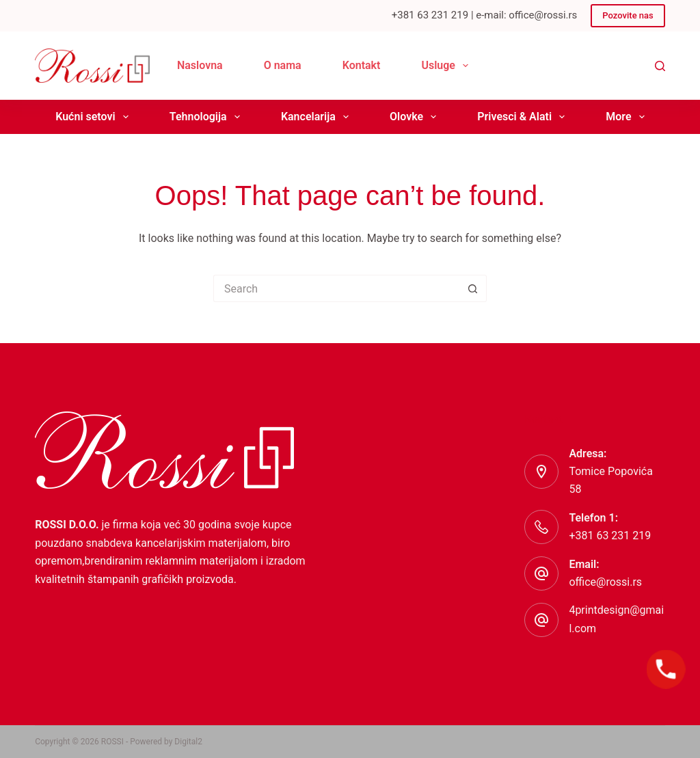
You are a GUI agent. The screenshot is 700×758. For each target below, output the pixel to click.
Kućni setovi (95, 117)
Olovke (416, 117)
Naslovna (200, 65)
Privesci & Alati (524, 117)
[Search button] (473, 288)
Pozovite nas (628, 15)
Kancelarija (318, 117)
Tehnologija (207, 117)
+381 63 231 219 (610, 536)
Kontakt (362, 65)
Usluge (447, 66)
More (628, 117)
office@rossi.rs (605, 582)
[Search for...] (336, 288)
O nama (283, 65)
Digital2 (188, 742)
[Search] (660, 66)
